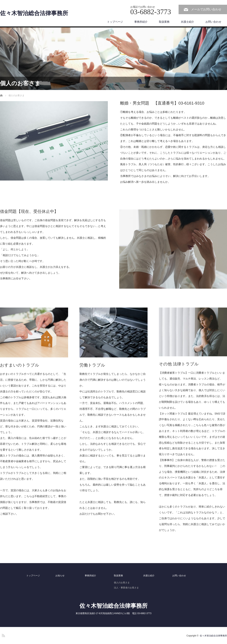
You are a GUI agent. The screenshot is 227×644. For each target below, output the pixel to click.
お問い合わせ (213, 22)
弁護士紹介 (187, 22)
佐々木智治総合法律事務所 (34, 13)
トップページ (115, 22)
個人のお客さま (122, 583)
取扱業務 (164, 22)
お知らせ (60, 576)
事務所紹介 (141, 22)
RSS (3, 635)
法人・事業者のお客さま (126, 588)
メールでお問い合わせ (206, 9)
